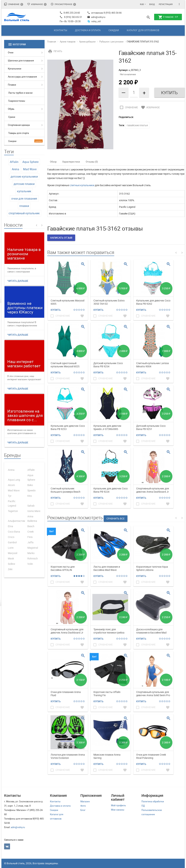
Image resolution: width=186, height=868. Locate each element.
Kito (30, 496)
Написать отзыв (61, 238)
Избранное (37, 4)
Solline (11, 564)
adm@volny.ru (96, 17)
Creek (31, 532)
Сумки (12, 117)
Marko (31, 553)
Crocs (11, 537)
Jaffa (30, 542)
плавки (24, 206)
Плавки (12, 85)
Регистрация (166, 4)
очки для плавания (24, 199)
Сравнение (14, 4)
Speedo (32, 490)
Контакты (61, 30)
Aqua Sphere (30, 162)
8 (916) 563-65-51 (73, 17)
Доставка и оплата (88, 30)
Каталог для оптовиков (143, 30)
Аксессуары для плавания (22, 77)
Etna (10, 526)
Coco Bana (14, 532)
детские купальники (24, 176)
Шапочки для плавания (21, 61)
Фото (83, 806)
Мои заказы (118, 810)
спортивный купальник (24, 213)
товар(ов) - (168, 17)
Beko (30, 485)
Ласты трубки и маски (20, 93)
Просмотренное (63, 4)
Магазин (85, 801)
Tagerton (13, 511)
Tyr (10, 496)
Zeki (10, 569)
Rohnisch (33, 558)
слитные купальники (82, 185)
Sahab (31, 506)
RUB (142, 4)
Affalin (14, 162)
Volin (30, 564)
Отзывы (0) (92, 162)
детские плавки (24, 184)
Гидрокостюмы (17, 101)
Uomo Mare (34, 511)
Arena (15, 169)
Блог (83, 810)
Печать (55, 51)
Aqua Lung (14, 480)
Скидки (114, 30)
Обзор (53, 162)
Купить (56, 310)
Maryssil (13, 553)
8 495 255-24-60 (70, 13)
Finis (30, 537)
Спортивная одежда (19, 125)
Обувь (11, 109)
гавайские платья (137, 125)
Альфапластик (17, 521)
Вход (152, 4)
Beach (31, 526)
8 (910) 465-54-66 (112, 13)
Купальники (15, 69)
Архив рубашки (87, 42)
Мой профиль (118, 805)
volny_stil (94, 21)
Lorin (11, 548)
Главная (52, 42)
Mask (11, 558)
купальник (24, 191)
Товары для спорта (19, 133)
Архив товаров (68, 42)
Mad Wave (30, 169)
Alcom (11, 485)
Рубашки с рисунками (111, 42)
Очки (11, 52)
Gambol (12, 542)
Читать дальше (18, 281)
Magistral (33, 548)
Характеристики (71, 162)
